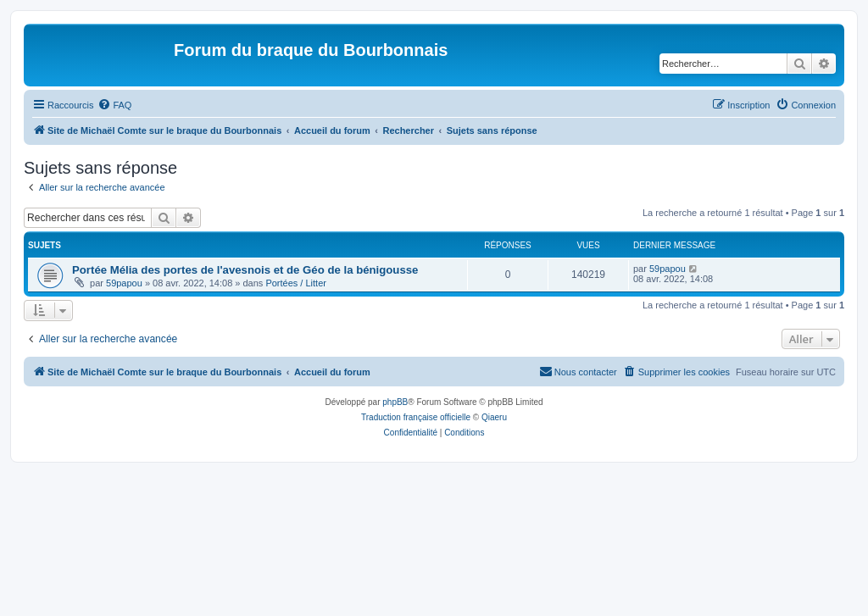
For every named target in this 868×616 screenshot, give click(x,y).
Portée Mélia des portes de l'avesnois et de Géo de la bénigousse (245, 270)
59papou (124, 283)
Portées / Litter (296, 283)
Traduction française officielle (416, 417)
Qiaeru (494, 417)
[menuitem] (114, 105)
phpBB (395, 402)
